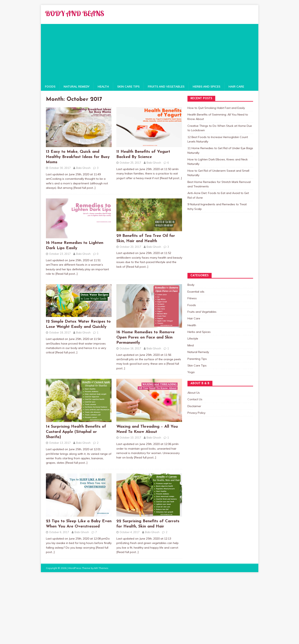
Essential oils (196, 292)
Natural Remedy (77, 87)
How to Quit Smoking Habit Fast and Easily (216, 108)
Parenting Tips (197, 359)
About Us (194, 393)
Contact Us (195, 399)
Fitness (192, 298)
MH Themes (101, 568)
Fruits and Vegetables (166, 87)
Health (103, 87)
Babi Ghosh (83, 168)
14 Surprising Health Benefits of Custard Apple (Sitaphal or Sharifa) (76, 432)
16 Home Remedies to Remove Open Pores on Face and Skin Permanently (145, 337)
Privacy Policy (196, 413)
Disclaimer (194, 406)
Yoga (191, 372)
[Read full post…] (84, 188)
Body (191, 285)
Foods (50, 87)
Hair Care (236, 87)
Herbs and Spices (206, 87)
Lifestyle (193, 339)
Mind (191, 345)
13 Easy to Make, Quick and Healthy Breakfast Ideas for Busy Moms (78, 157)
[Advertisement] (150, 52)
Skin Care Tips (128, 87)
